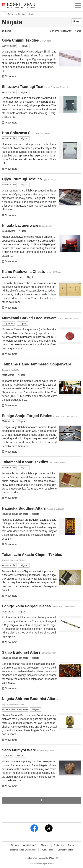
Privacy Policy (47, 850)
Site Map (15, 845)
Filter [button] (76, 21)
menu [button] (78, 5)
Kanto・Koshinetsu (16, 14)
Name (78, 31)
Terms (71, 845)
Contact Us (58, 845)
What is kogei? (30, 845)
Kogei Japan (2, 14)
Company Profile (65, 850)
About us (45, 845)
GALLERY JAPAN (48, 858)
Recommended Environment (23, 850)
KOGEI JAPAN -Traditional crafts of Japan (18, 7)
